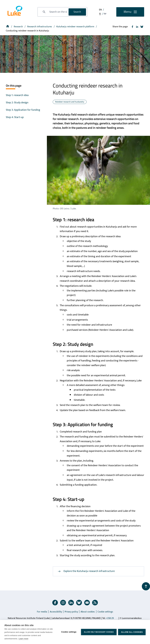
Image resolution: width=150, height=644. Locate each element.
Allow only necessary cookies (99, 632)
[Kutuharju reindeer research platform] (76, 27)
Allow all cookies (132, 632)
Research (19, 27)
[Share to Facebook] (132, 27)
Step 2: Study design (17, 103)
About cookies (88, 612)
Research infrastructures (40, 27)
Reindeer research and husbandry (70, 102)
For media (42, 612)
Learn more (23, 639)
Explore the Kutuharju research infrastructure (86, 571)
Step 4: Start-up (15, 117)
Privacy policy (71, 612)
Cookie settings (105, 612)
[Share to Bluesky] (142, 27)
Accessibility (56, 612)
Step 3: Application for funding (23, 110)
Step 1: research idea (17, 95)
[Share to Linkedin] (137, 27)
